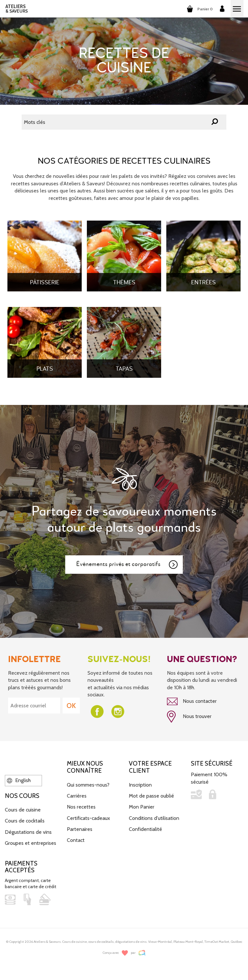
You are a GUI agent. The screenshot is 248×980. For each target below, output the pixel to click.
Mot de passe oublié (151, 796)
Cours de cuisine (23, 810)
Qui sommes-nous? (88, 785)
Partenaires (80, 829)
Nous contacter (192, 702)
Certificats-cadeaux (88, 818)
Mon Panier (142, 807)
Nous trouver (189, 717)
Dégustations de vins (28, 832)
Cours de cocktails (25, 821)
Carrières (77, 796)
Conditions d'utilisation (154, 818)
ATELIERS (17, 9)
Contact (76, 840)
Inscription (140, 785)
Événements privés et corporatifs (127, 565)
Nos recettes (81, 807)
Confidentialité (145, 829)
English (19, 780)
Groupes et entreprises (31, 843)
